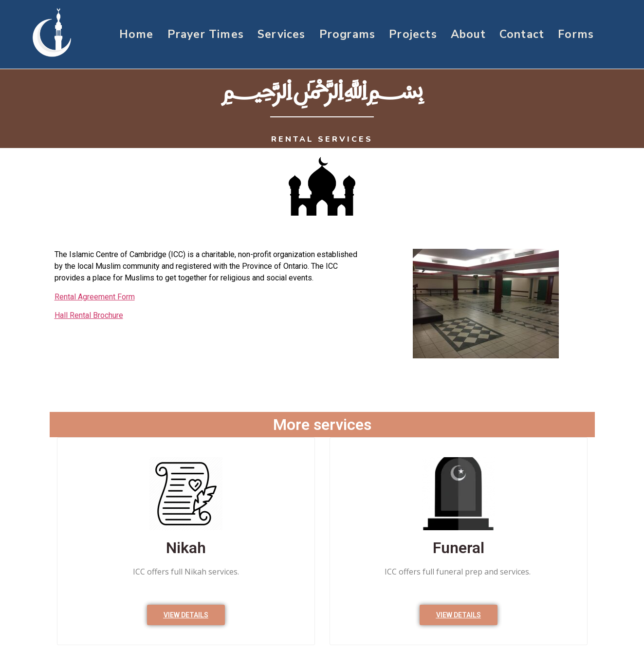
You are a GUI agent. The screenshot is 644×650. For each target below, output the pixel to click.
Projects (413, 35)
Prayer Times (206, 35)
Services (282, 35)
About (468, 35)
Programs (348, 35)
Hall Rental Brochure (89, 315)
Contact (522, 35)
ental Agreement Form (97, 297)
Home (137, 35)
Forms (576, 35)
